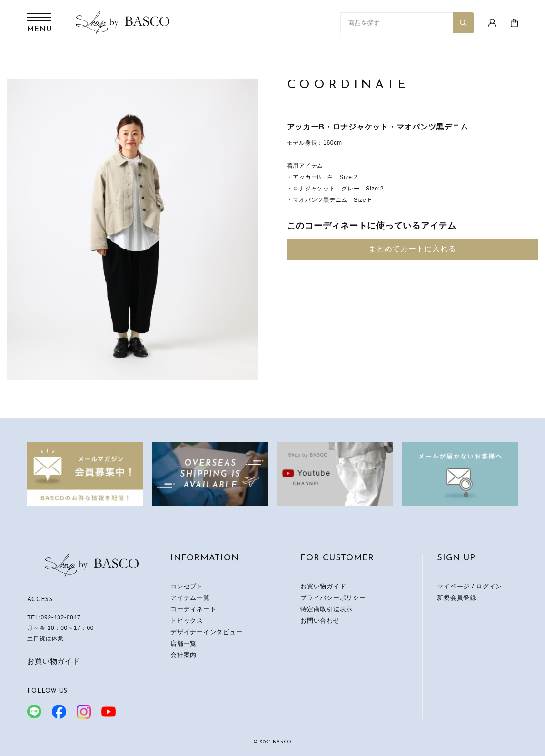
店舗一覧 (183, 643)
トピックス (187, 621)
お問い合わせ (320, 621)
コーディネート (193, 609)
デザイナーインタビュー (206, 632)
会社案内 (183, 655)
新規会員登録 (457, 598)
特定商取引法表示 (327, 609)
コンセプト (187, 586)
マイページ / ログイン (470, 586)
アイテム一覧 (190, 598)
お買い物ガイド (53, 661)
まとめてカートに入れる (412, 249)
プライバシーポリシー (333, 598)
